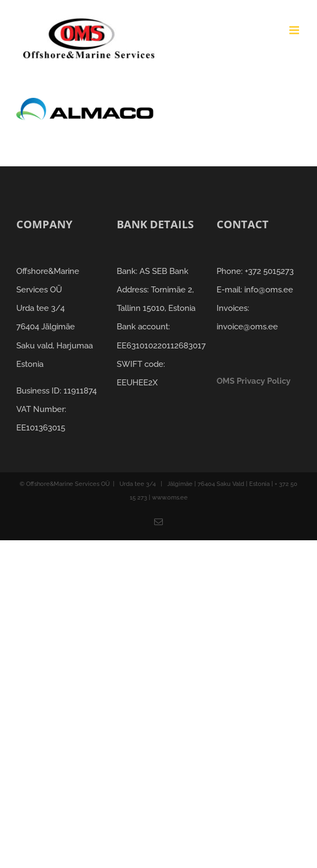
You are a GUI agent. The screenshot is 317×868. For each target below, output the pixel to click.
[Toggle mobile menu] (295, 30)
